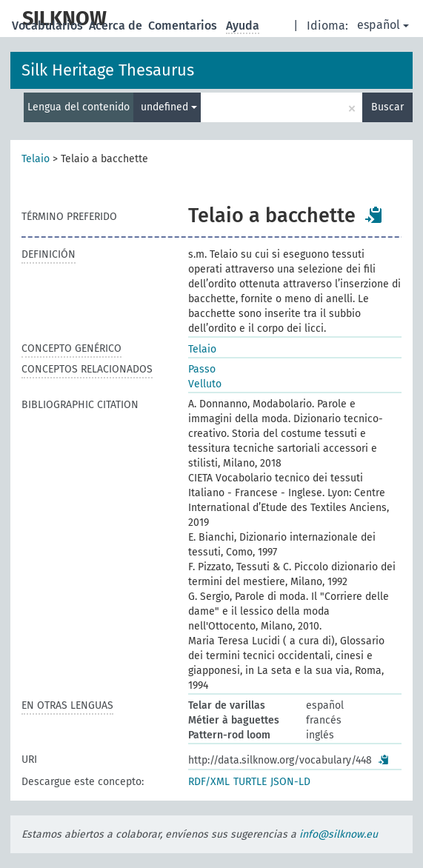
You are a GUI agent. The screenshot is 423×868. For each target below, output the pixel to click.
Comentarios (184, 26)
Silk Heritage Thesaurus (108, 70)
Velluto (205, 384)
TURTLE (250, 782)
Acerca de (117, 26)
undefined (169, 107)
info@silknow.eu (339, 834)
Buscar (387, 107)
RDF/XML (209, 782)
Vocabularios (49, 26)
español (383, 25)
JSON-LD (290, 782)
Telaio (36, 159)
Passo (202, 369)
